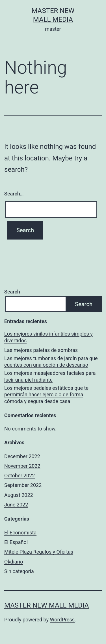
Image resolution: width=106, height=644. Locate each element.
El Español (16, 542)
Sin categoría (19, 571)
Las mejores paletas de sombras (41, 350)
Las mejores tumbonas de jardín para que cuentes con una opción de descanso (51, 362)
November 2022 (22, 466)
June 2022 (16, 505)
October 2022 (20, 476)
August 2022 (19, 495)
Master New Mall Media (46, 605)
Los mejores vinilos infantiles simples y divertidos (48, 337)
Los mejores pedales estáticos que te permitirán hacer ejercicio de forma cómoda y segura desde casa (46, 395)
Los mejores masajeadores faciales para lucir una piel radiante (50, 376)
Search (12, 292)
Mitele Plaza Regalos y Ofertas (39, 552)
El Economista (20, 533)
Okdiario (14, 562)
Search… (14, 194)
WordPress (62, 620)
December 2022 (22, 456)
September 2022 (23, 485)
